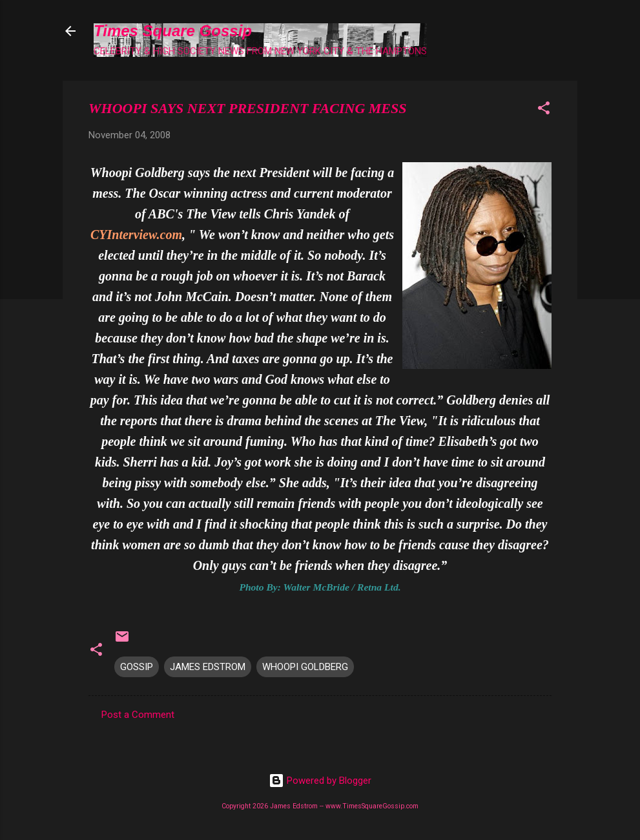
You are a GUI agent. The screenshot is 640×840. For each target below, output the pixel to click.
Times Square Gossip (173, 31)
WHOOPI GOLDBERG (305, 667)
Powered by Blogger (320, 781)
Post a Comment (138, 715)
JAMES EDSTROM (208, 667)
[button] (544, 110)
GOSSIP (137, 667)
